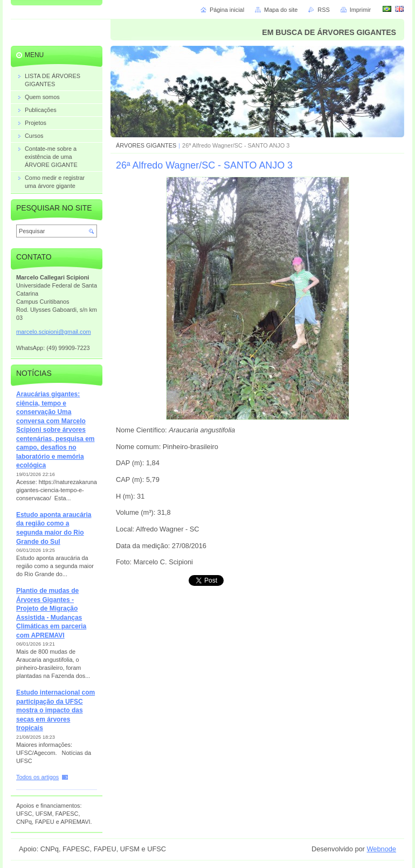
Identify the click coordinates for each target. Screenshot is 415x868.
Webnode (381, 849)
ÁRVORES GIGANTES (146, 145)
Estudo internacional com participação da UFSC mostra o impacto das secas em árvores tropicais (56, 710)
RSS (323, 10)
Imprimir (360, 10)
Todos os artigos (37, 777)
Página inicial (227, 10)
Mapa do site (281, 10)
